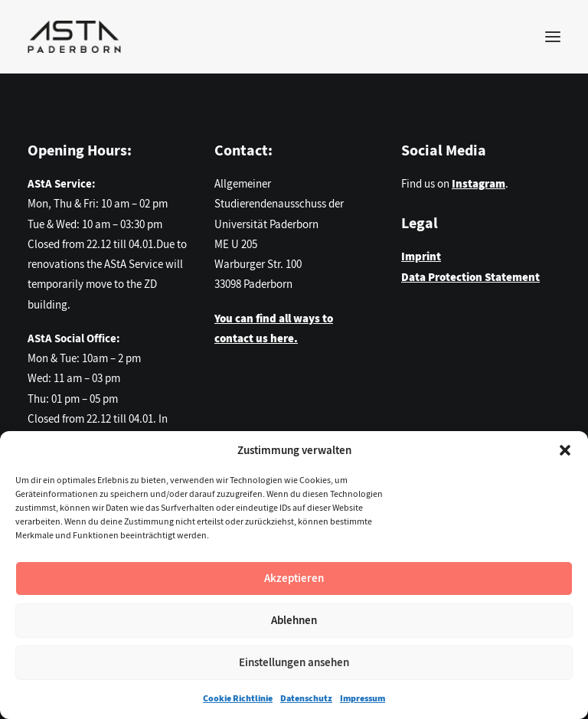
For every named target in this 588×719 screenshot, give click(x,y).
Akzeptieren (294, 578)
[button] (565, 450)
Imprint (421, 257)
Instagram (479, 184)
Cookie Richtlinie (238, 698)
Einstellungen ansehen (294, 662)
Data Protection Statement (470, 277)
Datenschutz (306, 698)
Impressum (363, 698)
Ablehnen (294, 620)
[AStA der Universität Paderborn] (74, 37)
